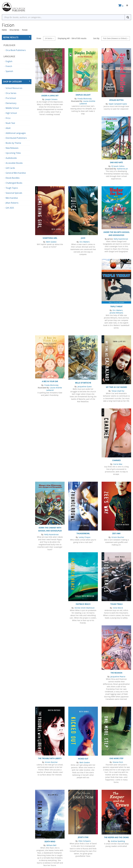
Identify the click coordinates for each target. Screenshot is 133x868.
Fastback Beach (83, 604)
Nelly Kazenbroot (121, 239)
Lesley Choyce (85, 537)
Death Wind (50, 842)
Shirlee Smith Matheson (85, 608)
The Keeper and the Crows (116, 837)
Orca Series (14, 30)
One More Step (116, 758)
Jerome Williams (116, 313)
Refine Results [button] (11, 37)
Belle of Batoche (83, 383)
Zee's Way (116, 533)
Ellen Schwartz (85, 841)
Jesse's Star (83, 837)
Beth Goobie (51, 242)
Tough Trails (116, 604)
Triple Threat (116, 307)
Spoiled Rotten (116, 100)
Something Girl (50, 238)
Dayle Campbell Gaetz (118, 104)
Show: (39, 38)
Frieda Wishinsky (85, 99)
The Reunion (116, 673)
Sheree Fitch (118, 762)
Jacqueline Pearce (118, 677)
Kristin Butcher (118, 537)
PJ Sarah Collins (118, 166)
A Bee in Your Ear (50, 381)
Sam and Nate (116, 162)
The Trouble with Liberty (50, 758)
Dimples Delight (83, 95)
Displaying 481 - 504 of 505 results (72, 38)
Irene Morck (118, 608)
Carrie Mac (118, 464)
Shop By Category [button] (12, 82)
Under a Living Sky (50, 96)
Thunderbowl (83, 533)
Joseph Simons (51, 99)
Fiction (25, 30)
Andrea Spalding (118, 841)
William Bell (51, 845)
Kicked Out (83, 759)
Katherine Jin (122, 169)
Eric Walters (85, 242)
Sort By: (96, 38)
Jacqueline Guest (85, 386)
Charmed (116, 460)
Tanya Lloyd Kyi (118, 391)
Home (4, 30)
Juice (83, 238)
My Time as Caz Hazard (116, 387)
